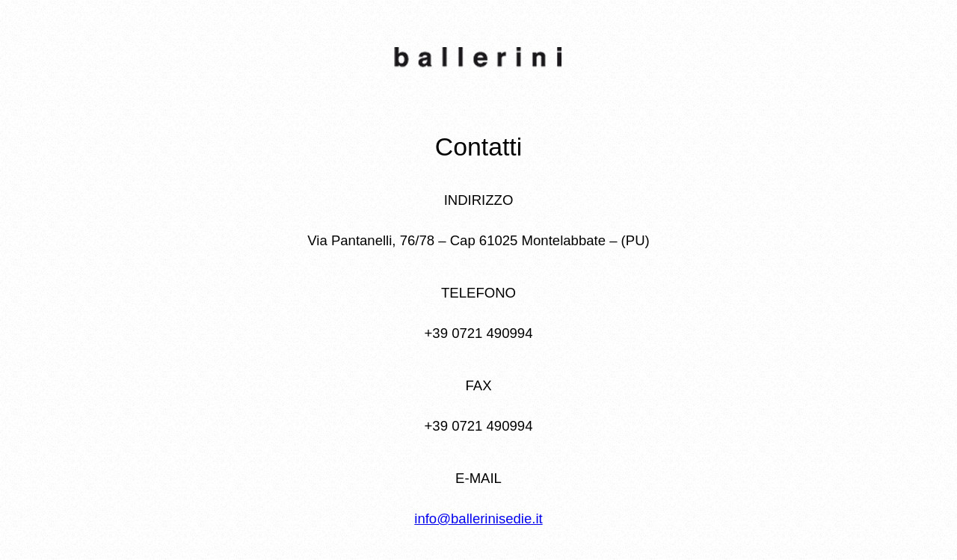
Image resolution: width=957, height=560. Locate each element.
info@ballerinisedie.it (478, 519)
